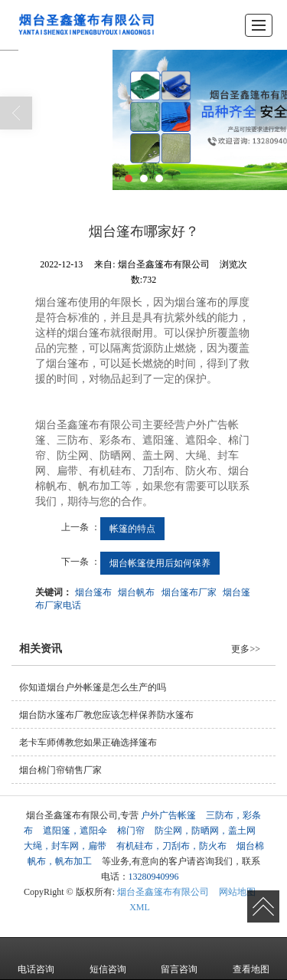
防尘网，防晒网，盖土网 (205, 831)
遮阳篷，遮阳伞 (75, 831)
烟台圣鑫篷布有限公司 (163, 892)
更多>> (246, 649)
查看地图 (251, 959)
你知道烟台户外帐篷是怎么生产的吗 (93, 687)
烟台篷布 (93, 592)
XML (140, 907)
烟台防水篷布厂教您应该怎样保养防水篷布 (106, 715)
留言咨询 (179, 959)
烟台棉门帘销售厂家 (60, 770)
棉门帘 (131, 831)
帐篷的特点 (132, 529)
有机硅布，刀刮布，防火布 (171, 846)
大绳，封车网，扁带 (65, 846)
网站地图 (237, 892)
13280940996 (154, 877)
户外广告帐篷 (168, 815)
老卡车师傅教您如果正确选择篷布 (88, 742)
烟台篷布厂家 (189, 592)
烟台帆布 (136, 592)
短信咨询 (108, 959)
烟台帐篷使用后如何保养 (160, 563)
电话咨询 (36, 959)
